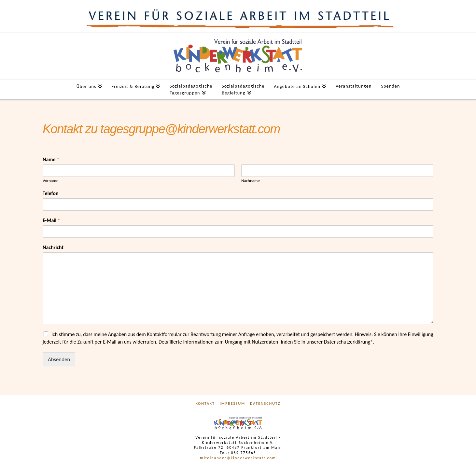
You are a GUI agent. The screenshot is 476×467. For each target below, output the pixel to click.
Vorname (50, 181)
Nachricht (53, 247)
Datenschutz (265, 403)
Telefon (50, 193)
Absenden (59, 359)
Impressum (233, 403)
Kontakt (205, 403)
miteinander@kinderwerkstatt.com (238, 458)
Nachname (251, 181)
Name (51, 159)
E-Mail (51, 220)
